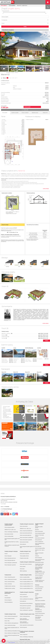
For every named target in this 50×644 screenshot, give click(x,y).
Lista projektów (12, 6)
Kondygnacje (5, 20)
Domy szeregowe (8, 584)
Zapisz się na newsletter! (40, 584)
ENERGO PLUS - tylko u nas (10, 514)
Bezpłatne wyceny (35, 113)
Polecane (37, 540)
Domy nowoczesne (24, 510)
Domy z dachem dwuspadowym (11, 600)
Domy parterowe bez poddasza (26, 587)
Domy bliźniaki (8, 582)
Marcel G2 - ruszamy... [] (7, 325)
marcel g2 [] (4, 330)
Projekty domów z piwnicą (10, 570)
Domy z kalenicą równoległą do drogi (12, 617)
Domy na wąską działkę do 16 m (26, 568)
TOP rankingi (7, 632)
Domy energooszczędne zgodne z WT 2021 (12, 523)
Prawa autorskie (38, 604)
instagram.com (17, 498)
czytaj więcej (46, 189)
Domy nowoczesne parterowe (26, 517)
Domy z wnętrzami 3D (40, 558)
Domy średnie (23, 550)
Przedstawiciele (38, 574)
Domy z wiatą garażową (25, 600)
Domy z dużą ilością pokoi (10, 561)
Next (48, 69)
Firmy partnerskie (39, 573)
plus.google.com (5, 498)
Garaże (6, 579)
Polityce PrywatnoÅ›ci (12, 642)
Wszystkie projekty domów (39, 511)
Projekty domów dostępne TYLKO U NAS (40, 556)
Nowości (22, 632)
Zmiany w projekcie (25, 113)
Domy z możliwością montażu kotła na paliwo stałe (27, 623)
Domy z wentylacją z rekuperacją (11, 516)
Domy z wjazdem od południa (26, 563)
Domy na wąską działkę (25, 561)
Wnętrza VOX (45, 113)
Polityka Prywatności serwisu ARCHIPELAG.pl (40, 590)
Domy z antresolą (8, 568)
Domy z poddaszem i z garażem (26, 594)
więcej (47, 333)
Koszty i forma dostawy (40, 597)
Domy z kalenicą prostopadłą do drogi (12, 615)
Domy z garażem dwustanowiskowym (24, 606)
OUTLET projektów (39, 560)
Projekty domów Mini (24, 542)
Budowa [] (4, 327)
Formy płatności (38, 596)
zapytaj (13, 73)
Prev (2, 69)
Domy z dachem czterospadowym (11, 607)
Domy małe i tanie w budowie (26, 548)
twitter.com (14, 498)
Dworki (6, 538)
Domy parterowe (23, 578)
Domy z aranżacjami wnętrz (39, 537)
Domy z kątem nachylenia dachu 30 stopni (12, 612)
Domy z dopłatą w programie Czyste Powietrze (12, 530)
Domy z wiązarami (24, 618)
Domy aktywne (23, 528)
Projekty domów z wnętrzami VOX (39, 562)
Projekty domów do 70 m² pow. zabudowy (40, 565)
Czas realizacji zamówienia (38, 602)
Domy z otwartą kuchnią (10, 566)
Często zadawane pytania (39, 582)
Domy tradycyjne (8, 540)
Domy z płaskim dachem (10, 603)
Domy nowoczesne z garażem (26, 524)
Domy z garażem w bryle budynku (27, 609)
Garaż (3, 23)
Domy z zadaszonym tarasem (11, 563)
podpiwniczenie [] (5, 329)
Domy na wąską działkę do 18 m (26, 570)
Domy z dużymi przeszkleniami (26, 515)
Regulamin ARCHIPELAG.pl (38, 593)
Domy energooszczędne (9, 511)
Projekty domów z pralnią (10, 572)
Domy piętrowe (23, 585)
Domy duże (22, 553)
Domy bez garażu (23, 611)
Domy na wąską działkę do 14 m (26, 566)
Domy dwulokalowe (9, 586)
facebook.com (2, 498)
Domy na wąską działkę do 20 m (26, 572)
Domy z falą (7, 605)
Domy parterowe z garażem (25, 590)
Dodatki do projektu (15, 113)
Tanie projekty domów (24, 540)
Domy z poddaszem (24, 581)
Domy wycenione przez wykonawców (40, 544)
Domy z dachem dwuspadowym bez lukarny (12, 620)
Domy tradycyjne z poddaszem (11, 547)
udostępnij (8, 73)
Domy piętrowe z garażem (25, 592)
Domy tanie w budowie (24, 538)
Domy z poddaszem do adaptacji (26, 583)
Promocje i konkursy (39, 571)
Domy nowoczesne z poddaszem (27, 521)
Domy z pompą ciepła (9, 520)
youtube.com (11, 498)
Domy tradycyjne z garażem (10, 549)
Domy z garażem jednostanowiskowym (24, 603)
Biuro (36, 580)
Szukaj (25, 27)
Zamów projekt (27, 107)
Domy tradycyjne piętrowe (10, 544)
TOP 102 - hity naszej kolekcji (39, 520)
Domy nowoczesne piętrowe (26, 519)
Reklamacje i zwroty (39, 599)
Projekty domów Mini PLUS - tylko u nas (12, 526)
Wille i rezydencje (23, 555)
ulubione (16, 73)
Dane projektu (5, 113)
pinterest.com (8, 498)
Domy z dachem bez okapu (10, 609)
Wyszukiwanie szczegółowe (8, 30)
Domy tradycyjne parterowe (10, 542)
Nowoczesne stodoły (9, 518)
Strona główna (4, 6)
